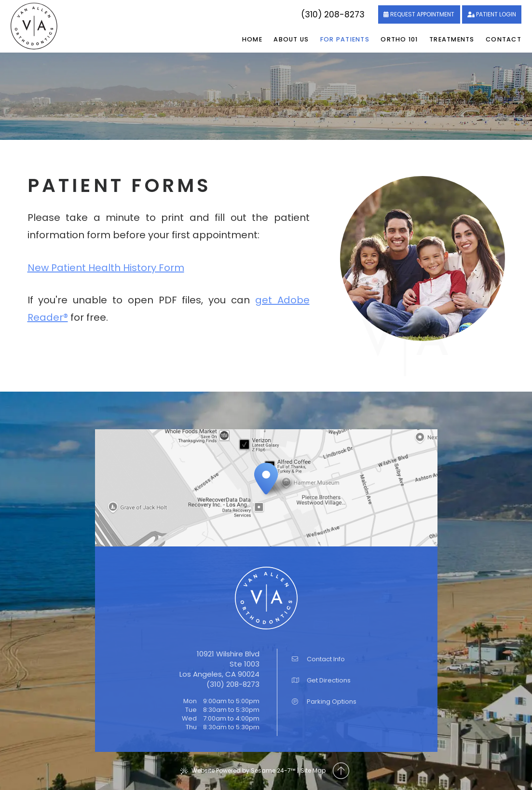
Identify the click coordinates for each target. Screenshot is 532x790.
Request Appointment (422, 14)
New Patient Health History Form (106, 268)
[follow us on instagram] (286, 15)
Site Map (313, 770)
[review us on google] (274, 15)
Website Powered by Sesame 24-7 (238, 770)
